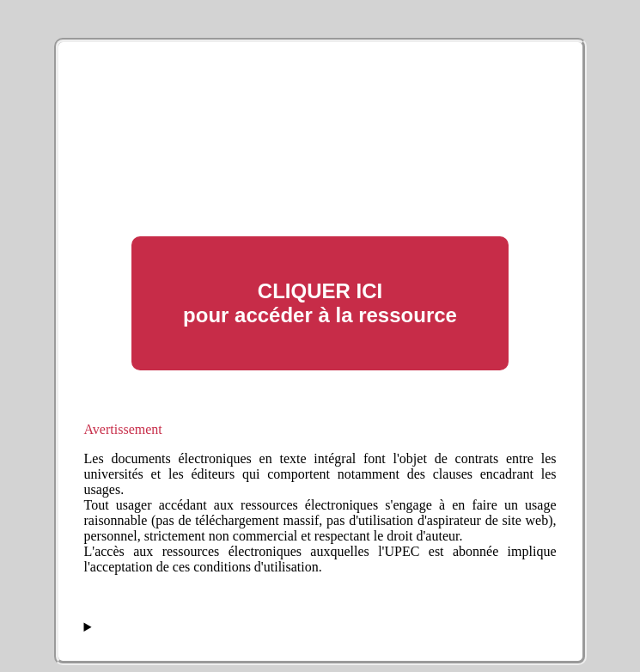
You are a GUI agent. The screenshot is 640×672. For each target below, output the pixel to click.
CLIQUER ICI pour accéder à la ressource (320, 303)
